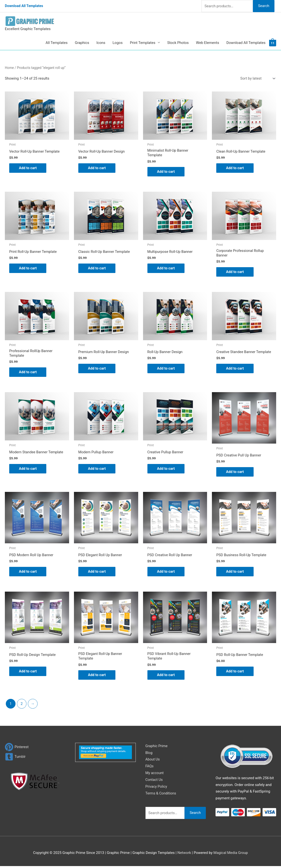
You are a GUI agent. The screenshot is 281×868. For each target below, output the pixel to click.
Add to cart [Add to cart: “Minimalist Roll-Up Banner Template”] (166, 172)
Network (184, 855)
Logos (117, 43)
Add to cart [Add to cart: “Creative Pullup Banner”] (166, 470)
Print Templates (143, 43)
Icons (101, 43)
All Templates (57, 43)
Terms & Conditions (161, 795)
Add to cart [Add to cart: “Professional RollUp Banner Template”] (28, 373)
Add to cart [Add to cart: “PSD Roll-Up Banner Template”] (235, 673)
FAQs (150, 768)
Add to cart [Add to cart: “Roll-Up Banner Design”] (166, 369)
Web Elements (207, 43)
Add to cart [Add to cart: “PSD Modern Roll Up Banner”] (28, 573)
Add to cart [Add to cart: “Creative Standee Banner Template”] (235, 373)
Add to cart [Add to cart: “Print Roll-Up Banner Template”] (28, 269)
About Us (153, 761)
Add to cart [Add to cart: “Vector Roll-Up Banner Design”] (97, 168)
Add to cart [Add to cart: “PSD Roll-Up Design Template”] (28, 673)
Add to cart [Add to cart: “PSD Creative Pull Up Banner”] (235, 473)
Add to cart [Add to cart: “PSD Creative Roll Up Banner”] (166, 573)
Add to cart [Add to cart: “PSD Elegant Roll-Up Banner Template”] (97, 677)
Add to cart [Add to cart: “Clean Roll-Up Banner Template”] (235, 168)
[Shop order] (257, 79)
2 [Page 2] (22, 705)
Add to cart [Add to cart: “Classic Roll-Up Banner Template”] (97, 269)
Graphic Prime (157, 748)
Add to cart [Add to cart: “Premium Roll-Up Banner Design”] (97, 369)
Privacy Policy (157, 788)
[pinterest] (17, 749)
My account (155, 775)
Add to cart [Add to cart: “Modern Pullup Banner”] (97, 470)
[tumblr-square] (15, 758)
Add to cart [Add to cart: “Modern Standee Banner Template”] (28, 470)
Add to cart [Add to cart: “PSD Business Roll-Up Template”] (235, 573)
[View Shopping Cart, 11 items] (273, 43)
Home (9, 68)
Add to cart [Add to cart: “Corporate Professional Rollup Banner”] (235, 272)
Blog (149, 754)
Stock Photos (178, 43)
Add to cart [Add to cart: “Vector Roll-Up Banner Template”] (28, 168)
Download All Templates (25, 6)
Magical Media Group (231, 855)
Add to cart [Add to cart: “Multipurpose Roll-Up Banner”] (166, 269)
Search (264, 6)
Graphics (82, 43)
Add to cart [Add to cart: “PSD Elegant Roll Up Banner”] (97, 573)
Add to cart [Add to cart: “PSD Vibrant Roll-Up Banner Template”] (166, 677)
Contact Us (154, 781)
